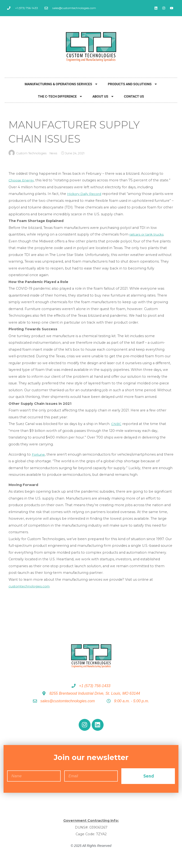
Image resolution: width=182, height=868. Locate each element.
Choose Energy (22, 180)
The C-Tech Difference (60, 96)
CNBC (116, 424)
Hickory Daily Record (85, 194)
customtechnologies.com (31, 586)
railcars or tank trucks (148, 235)
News (57, 153)
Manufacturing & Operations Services (61, 84)
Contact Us (134, 96)
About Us (103, 96)
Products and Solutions (133, 84)
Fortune (39, 454)
